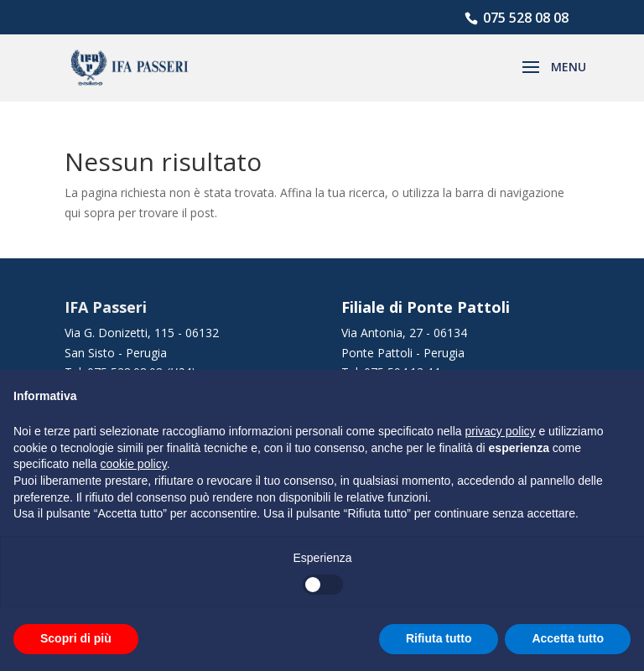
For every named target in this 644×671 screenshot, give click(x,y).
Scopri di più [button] (76, 638)
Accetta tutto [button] (568, 638)
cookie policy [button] (134, 464)
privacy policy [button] (501, 431)
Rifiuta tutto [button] (439, 638)
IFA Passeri (106, 307)
